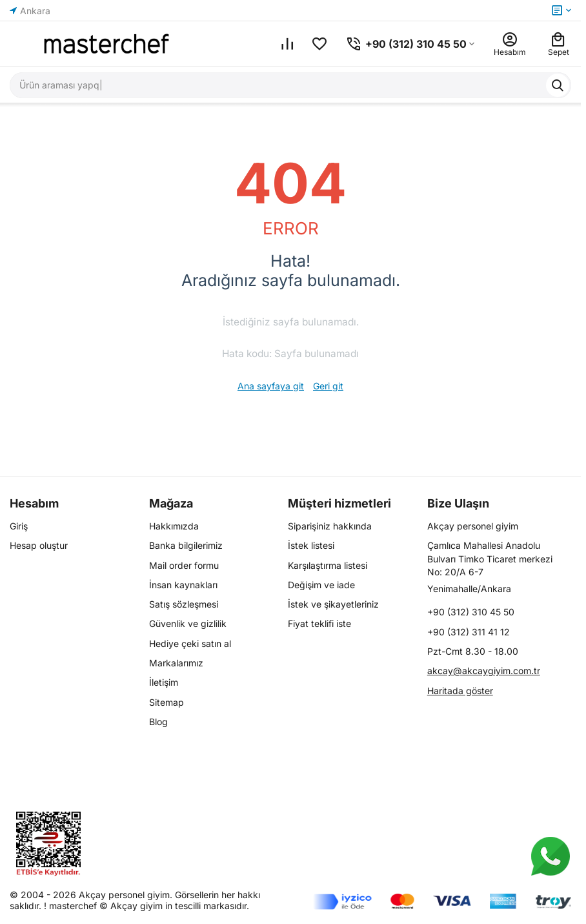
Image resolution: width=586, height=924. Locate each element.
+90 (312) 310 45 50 (471, 612)
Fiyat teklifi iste (319, 623)
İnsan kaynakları (183, 585)
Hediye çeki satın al (190, 643)
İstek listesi (311, 545)
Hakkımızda (174, 526)
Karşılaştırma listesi (328, 565)
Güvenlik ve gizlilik (188, 623)
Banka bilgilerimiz (186, 545)
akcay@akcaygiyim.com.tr (484, 671)
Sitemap (167, 702)
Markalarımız (176, 663)
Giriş (19, 526)
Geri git (328, 386)
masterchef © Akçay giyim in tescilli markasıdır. (149, 906)
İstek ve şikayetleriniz (333, 604)
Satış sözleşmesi (184, 604)
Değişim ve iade (321, 585)
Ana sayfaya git (271, 386)
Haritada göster (460, 691)
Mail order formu (184, 565)
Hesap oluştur (39, 545)
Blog (158, 722)
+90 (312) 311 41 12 (469, 632)
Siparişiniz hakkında (330, 526)
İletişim (164, 682)
